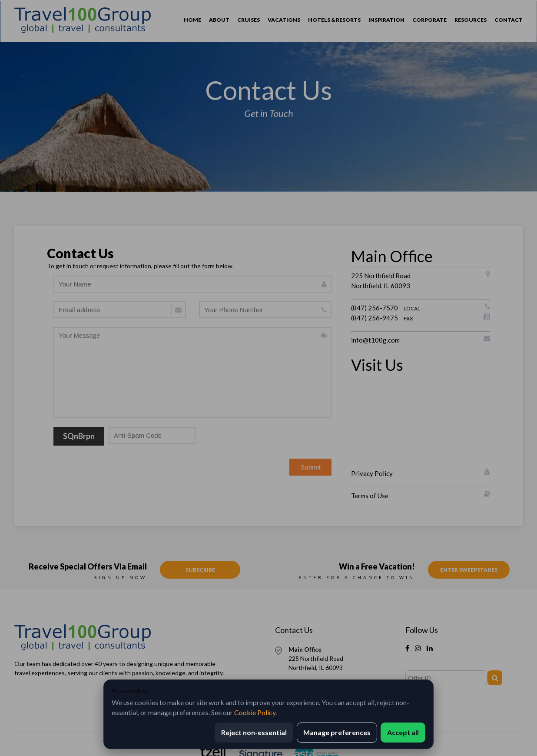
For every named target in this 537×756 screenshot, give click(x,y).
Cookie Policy (255, 712)
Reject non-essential (254, 732)
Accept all (403, 732)
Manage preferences (337, 732)
